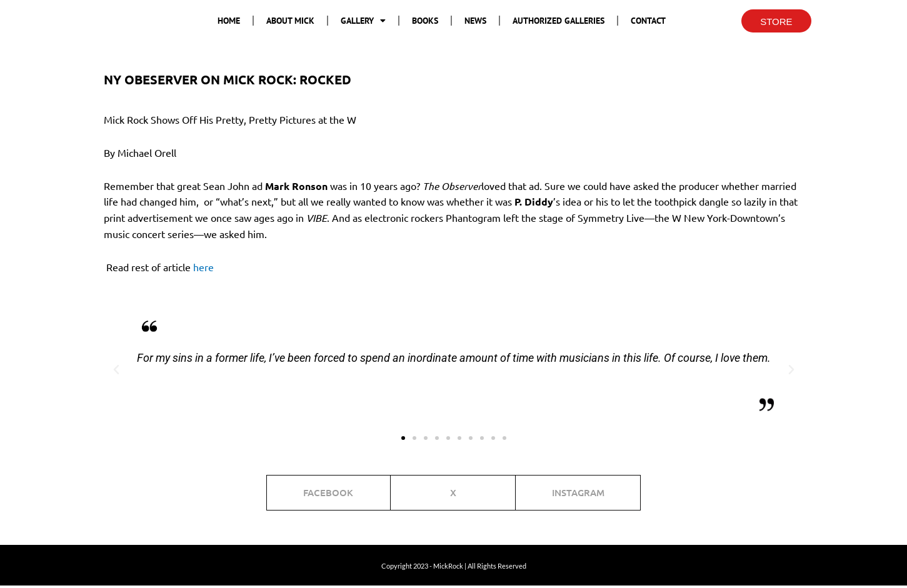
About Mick (290, 21)
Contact (648, 21)
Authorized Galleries (559, 21)
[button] (116, 370)
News (475, 21)
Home (229, 21)
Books (425, 21)
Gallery (363, 21)
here (203, 267)
